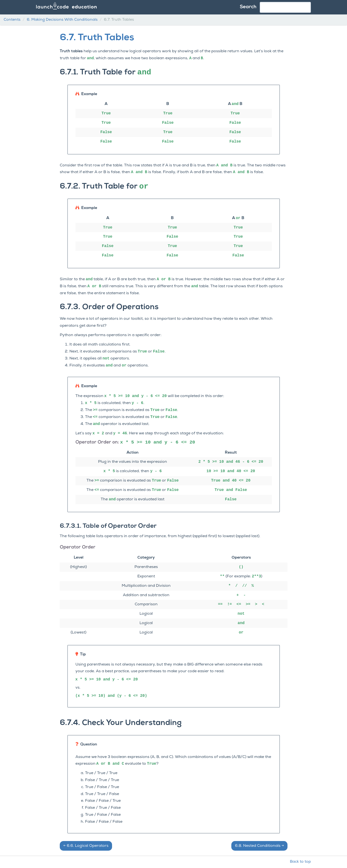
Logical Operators (86, 846)
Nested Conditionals (259, 846)
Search (248, 7)
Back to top (300, 862)
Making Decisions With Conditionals (62, 20)
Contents (12, 20)
